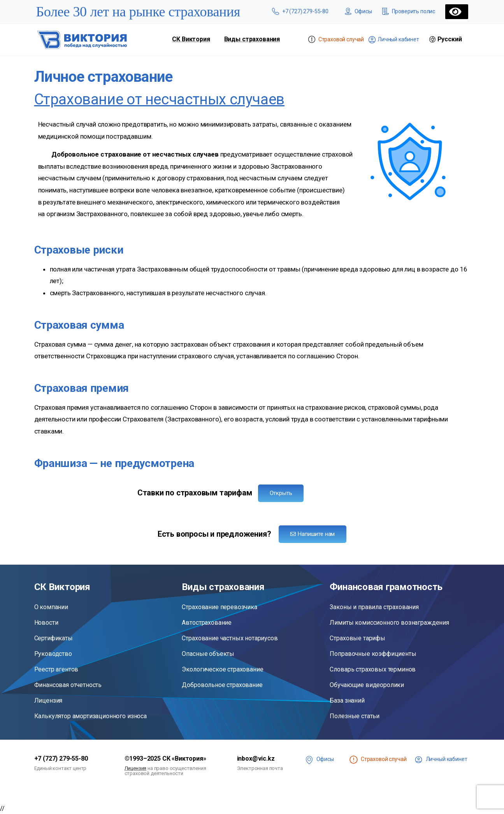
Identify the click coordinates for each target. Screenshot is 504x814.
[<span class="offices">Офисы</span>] (309, 760)
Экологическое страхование (222, 669)
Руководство (53, 654)
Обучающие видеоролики (367, 685)
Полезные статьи (355, 716)
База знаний (347, 700)
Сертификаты (54, 638)
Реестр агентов (56, 669)
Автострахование (207, 623)
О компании (51, 607)
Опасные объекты (208, 654)
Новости (46, 623)
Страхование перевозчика (219, 607)
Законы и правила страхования (374, 607)
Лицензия (48, 700)
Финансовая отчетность (68, 685)
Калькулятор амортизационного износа (90, 716)
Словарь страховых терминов (373, 669)
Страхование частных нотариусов (230, 638)
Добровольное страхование (222, 685)
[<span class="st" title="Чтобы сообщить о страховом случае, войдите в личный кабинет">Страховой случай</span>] (354, 760)
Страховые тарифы (357, 638)
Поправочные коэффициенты (373, 654)
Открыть (281, 493)
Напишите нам (313, 534)
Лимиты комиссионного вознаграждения (389, 623)
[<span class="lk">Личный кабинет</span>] (419, 760)
